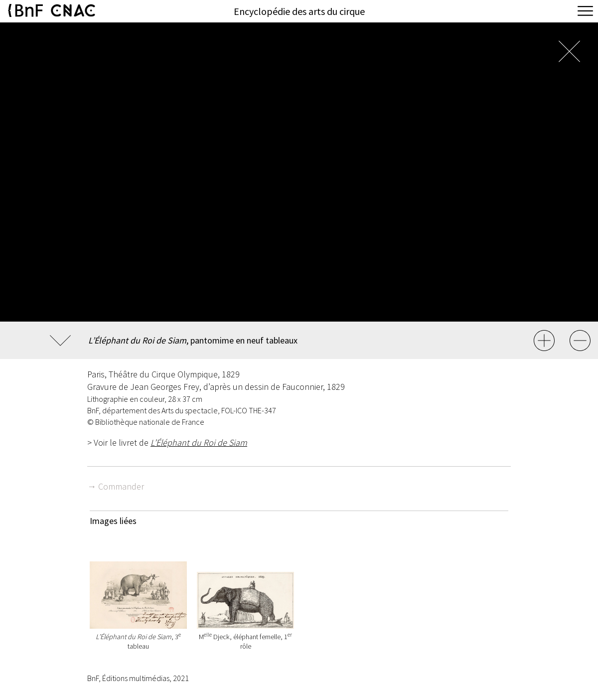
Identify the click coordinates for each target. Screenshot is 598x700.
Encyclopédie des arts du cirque (299, 11)
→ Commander (116, 486)
